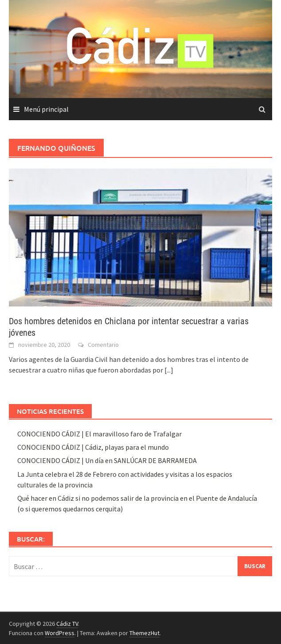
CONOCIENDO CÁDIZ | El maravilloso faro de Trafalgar (100, 434)
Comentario (103, 345)
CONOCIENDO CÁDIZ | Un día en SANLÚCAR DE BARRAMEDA (107, 460)
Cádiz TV (67, 624)
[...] (169, 370)
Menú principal (46, 109)
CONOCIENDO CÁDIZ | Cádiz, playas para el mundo (93, 447)
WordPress (60, 633)
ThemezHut (144, 633)
